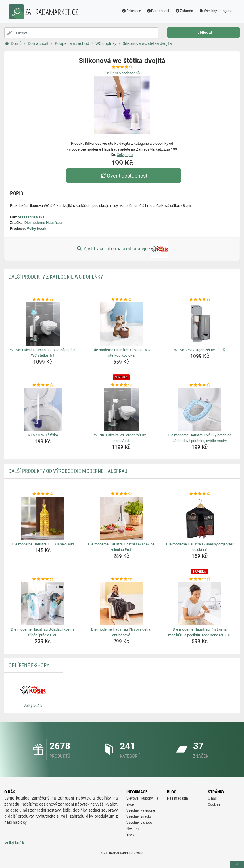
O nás (212, 798)
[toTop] (237, 865)
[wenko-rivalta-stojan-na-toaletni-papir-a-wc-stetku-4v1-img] (43, 324)
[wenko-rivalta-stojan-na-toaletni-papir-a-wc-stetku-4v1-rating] (43, 300)
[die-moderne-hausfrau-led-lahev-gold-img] (43, 518)
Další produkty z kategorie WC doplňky (56, 277)
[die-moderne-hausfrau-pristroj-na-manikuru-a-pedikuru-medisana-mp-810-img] (200, 604)
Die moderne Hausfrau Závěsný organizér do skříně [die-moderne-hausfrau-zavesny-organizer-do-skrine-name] (200, 547)
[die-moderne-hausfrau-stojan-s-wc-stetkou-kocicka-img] (121, 324)
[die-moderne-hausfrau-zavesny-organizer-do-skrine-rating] (200, 494)
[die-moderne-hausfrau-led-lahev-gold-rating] (43, 494)
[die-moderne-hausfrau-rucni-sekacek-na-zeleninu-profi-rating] (121, 494)
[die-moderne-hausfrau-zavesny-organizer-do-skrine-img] (200, 518)
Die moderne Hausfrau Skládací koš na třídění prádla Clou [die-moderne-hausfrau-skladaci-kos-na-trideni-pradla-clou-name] (43, 632)
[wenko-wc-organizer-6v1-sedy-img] (200, 324)
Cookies (214, 804)
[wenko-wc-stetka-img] (43, 409)
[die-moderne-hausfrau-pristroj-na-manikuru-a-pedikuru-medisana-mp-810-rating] (200, 579)
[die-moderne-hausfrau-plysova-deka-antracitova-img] (121, 604)
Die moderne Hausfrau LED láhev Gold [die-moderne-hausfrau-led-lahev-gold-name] (43, 544)
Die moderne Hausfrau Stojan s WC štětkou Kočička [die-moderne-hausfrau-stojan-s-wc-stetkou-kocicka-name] (121, 353)
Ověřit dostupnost (123, 176)
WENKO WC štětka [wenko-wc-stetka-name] (43, 435)
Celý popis (125, 155)
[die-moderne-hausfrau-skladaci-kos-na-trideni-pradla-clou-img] (43, 604)
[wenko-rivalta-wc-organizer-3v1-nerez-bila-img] (121, 409)
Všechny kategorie (216, 11)
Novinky (133, 829)
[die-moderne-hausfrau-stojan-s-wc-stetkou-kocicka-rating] (121, 300)
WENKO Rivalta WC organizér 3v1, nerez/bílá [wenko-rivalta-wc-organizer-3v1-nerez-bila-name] (121, 438)
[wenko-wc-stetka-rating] (43, 385)
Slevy (130, 835)
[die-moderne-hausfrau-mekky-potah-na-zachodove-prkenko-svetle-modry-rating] (200, 385)
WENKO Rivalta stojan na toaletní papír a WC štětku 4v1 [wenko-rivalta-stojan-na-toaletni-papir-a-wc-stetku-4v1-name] (43, 353)
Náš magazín (177, 798)
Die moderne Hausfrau (43, 223)
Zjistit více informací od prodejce (122, 249)
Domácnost (158, 11)
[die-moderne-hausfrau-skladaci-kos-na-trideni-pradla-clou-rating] (43, 579)
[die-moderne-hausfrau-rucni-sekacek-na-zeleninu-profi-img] (121, 518)
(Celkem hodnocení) (122, 73)
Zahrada (184, 11)
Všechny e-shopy (140, 823)
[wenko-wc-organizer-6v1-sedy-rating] (200, 300)
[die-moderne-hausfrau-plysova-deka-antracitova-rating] (121, 579)
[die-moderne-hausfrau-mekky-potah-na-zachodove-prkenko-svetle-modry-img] (200, 409)
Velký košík (36, 228)
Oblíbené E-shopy (29, 665)
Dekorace (131, 11)
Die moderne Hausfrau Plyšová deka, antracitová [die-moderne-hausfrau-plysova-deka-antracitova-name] (121, 632)
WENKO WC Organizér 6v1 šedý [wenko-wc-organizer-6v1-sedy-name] (200, 350)
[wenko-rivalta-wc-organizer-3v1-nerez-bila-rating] (121, 385)
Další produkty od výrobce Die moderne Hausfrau (68, 471)
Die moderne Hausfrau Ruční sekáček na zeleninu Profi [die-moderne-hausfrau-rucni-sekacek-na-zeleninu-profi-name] (121, 547)
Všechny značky (139, 816)
